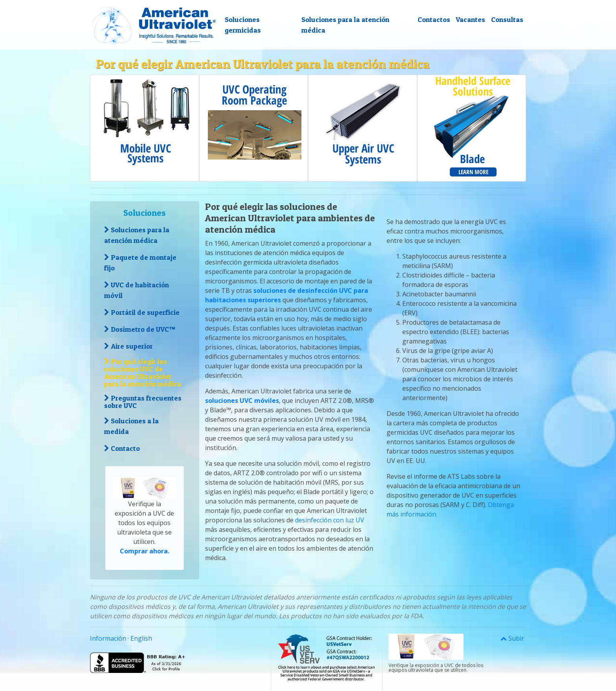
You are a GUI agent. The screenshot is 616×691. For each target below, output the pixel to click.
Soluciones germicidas (243, 25)
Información (108, 638)
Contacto (122, 448)
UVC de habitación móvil (137, 290)
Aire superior (128, 346)
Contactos (434, 19)
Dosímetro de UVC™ (140, 329)
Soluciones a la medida (131, 426)
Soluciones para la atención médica (345, 25)
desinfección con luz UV (330, 520)
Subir (512, 638)
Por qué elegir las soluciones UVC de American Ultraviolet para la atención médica (143, 373)
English (141, 638)
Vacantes (470, 19)
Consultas (507, 19)
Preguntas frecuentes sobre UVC (143, 402)
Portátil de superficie (142, 312)
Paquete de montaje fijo (140, 263)
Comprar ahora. (145, 551)
